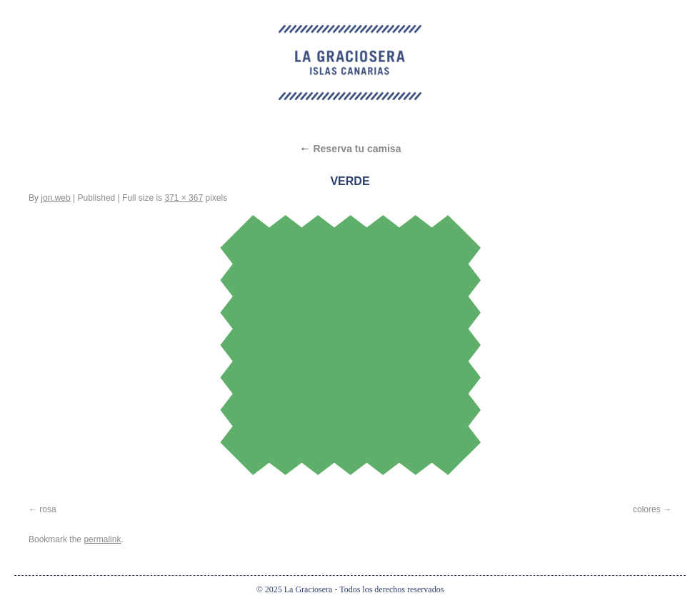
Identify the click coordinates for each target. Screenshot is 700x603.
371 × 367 (184, 198)
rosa (47, 509)
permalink (102, 539)
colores (647, 509)
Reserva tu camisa (350, 149)
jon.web (55, 198)
